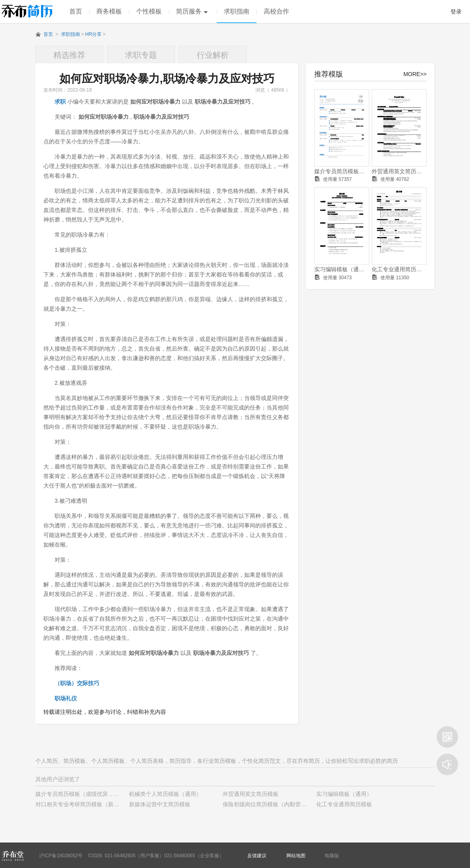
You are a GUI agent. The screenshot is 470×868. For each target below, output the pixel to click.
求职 (60, 102)
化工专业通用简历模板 (399, 269)
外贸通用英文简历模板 (399, 171)
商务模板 (109, 11)
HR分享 (93, 34)
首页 (76, 11)
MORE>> (415, 74)
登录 (456, 12)
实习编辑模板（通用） (342, 269)
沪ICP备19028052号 (61, 856)
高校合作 (276, 11)
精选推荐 (69, 55)
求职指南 (237, 11)
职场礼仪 (66, 698)
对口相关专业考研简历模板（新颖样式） (86, 804)
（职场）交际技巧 (77, 683)
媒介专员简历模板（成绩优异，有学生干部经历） (342, 171)
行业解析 (213, 55)
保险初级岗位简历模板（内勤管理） (267, 804)
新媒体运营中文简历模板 (160, 804)
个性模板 (149, 11)
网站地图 (296, 856)
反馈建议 (257, 856)
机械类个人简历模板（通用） (165, 794)
